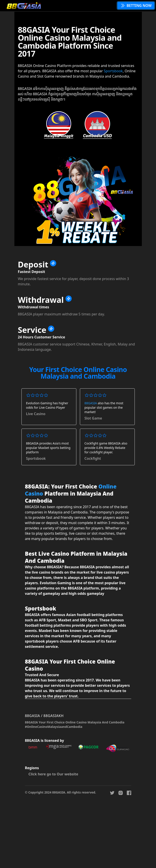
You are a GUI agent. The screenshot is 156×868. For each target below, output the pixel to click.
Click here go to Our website (53, 774)
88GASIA (91, 403)
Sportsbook (113, 71)
